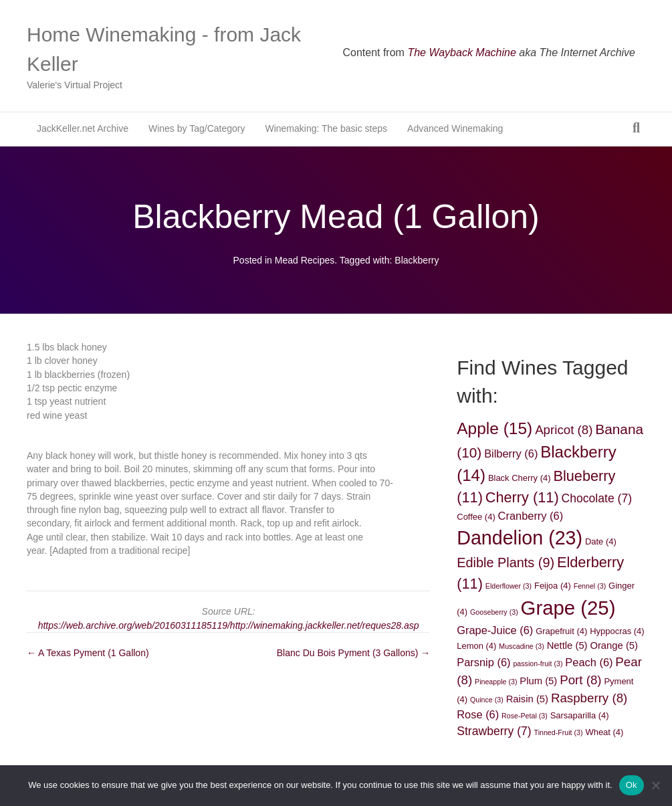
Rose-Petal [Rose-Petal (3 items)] (525, 716)
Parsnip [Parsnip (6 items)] (483, 662)
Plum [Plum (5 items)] (538, 681)
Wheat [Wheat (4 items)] (604, 732)
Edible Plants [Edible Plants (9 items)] (506, 563)
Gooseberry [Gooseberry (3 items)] (494, 612)
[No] (655, 785)
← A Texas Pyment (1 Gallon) (88, 653)
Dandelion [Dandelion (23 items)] (520, 538)
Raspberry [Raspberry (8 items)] (589, 698)
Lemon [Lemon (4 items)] (476, 646)
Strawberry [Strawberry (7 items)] (494, 731)
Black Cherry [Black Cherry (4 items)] (520, 478)
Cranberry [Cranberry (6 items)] (531, 516)
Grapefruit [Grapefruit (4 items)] (561, 631)
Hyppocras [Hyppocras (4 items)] (617, 631)
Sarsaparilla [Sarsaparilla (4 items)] (580, 715)
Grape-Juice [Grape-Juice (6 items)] (495, 630)
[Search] (636, 128)
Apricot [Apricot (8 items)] (564, 430)
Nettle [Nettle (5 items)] (567, 645)
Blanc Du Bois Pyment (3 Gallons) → (354, 653)
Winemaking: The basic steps (326, 128)
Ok (632, 785)
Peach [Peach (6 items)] (589, 662)
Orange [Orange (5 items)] (614, 645)
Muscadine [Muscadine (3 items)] (522, 646)
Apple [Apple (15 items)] (494, 428)
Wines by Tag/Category (197, 128)
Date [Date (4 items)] (601, 541)
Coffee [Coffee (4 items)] (476, 517)
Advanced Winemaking (455, 128)
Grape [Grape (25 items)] (568, 608)
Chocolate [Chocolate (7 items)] (597, 498)
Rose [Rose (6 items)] (478, 714)
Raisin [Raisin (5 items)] (527, 699)
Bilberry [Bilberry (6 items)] (511, 454)
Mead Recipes (305, 260)
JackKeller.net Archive (83, 128)
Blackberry (417, 260)
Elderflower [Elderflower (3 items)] (509, 586)
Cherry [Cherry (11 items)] (522, 497)
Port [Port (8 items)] (580, 680)
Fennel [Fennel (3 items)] (590, 586)
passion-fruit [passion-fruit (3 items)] (538, 664)
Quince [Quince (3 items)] (487, 700)
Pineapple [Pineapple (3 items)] (496, 682)
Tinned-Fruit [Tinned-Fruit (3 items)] (559, 732)
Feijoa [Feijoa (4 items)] (553, 586)
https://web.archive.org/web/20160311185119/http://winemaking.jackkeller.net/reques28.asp (229, 625)
